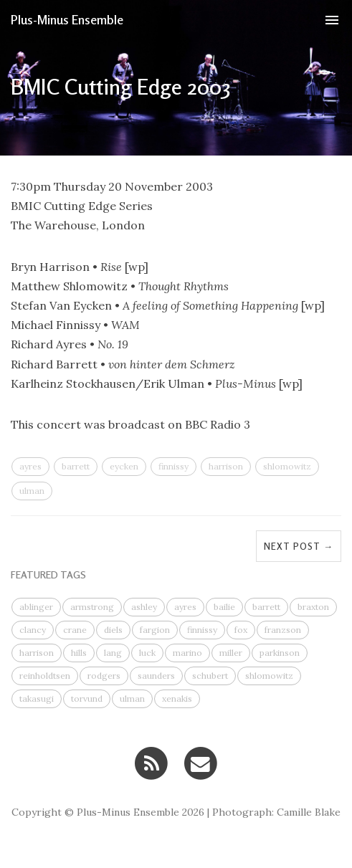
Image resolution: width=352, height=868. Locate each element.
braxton (313, 607)
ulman (32, 491)
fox (241, 630)
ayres (30, 466)
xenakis (177, 698)
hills (79, 653)
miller (231, 653)
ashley (144, 607)
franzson (283, 630)
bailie (224, 607)
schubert (210, 676)
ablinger (36, 607)
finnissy (173, 466)
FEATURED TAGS (48, 574)
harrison (226, 466)
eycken (124, 466)
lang (113, 653)
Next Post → (299, 546)
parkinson (280, 653)
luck (147, 653)
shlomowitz (287, 466)
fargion (155, 630)
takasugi (37, 698)
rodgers (104, 676)
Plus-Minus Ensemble (67, 19)
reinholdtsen (45, 676)
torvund (87, 698)
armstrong (92, 607)
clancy (33, 630)
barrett (76, 466)
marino (187, 653)
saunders (156, 676)
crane (75, 630)
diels (113, 630)
